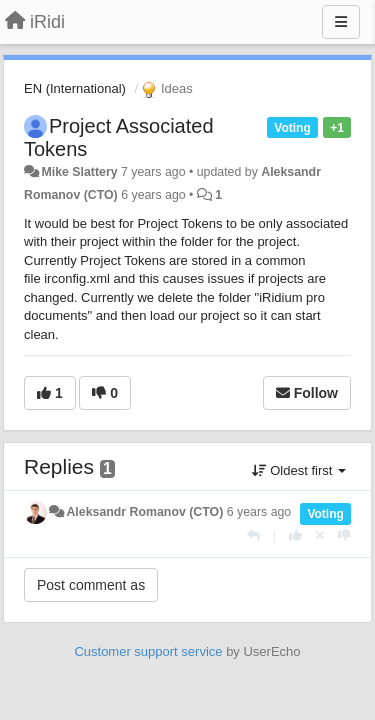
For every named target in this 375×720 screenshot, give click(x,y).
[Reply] (253, 535)
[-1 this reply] (344, 535)
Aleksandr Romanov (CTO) (144, 512)
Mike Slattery (79, 172)
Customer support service (148, 651)
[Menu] (341, 22)
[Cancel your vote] (320, 535)
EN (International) (75, 88)
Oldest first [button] (299, 470)
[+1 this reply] (295, 535)
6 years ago (259, 512)
